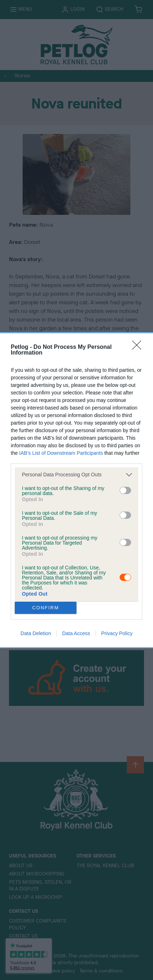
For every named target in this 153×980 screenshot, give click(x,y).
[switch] (125, 490)
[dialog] (76, 490)
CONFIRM (46, 608)
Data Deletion (36, 633)
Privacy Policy (117, 633)
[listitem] (76, 475)
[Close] (139, 347)
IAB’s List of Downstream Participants (61, 453)
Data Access (76, 633)
